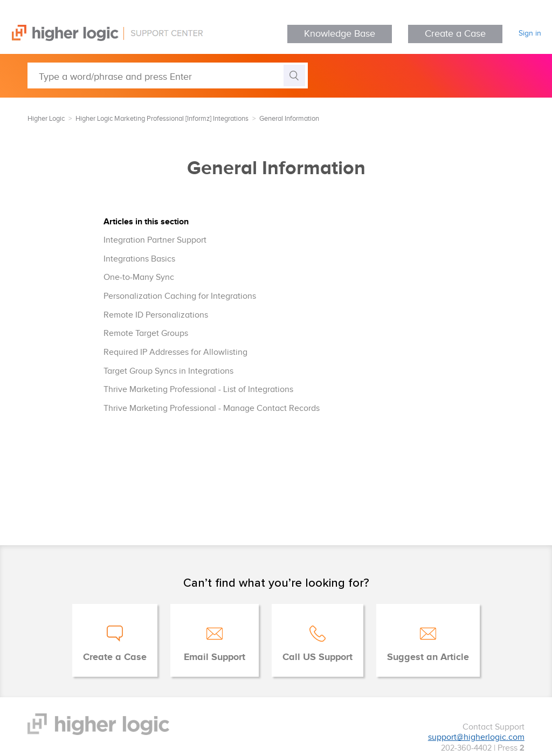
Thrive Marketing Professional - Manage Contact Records (212, 408)
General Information (289, 119)
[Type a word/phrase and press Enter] (168, 75)
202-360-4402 (466, 748)
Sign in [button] (530, 33)
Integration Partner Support (155, 240)
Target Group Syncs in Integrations (168, 371)
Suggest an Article (428, 657)
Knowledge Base (340, 34)
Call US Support (318, 657)
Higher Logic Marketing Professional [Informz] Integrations (162, 119)
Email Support (215, 657)
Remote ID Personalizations (156, 315)
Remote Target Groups (146, 334)
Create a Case (455, 34)
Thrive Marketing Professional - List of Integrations (198, 390)
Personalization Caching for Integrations (180, 296)
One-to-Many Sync (139, 277)
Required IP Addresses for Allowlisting (175, 352)
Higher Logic (46, 119)
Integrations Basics (139, 259)
